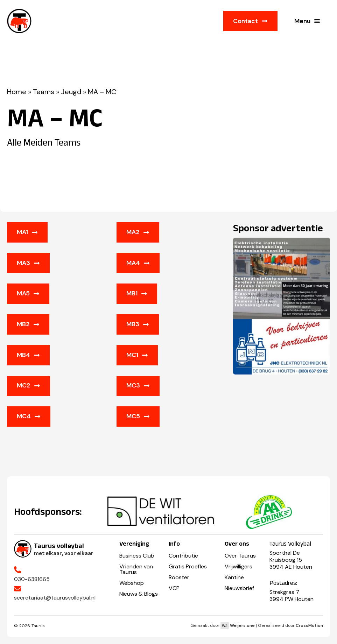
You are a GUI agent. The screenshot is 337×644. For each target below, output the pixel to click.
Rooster (179, 577)
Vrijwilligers (238, 566)
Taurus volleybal (59, 546)
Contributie (183, 556)
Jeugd (71, 92)
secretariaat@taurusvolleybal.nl (55, 598)
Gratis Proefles (188, 566)
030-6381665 (32, 579)
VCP (174, 588)
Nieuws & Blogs (139, 594)
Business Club (137, 556)
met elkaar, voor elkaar (64, 553)
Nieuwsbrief (239, 588)
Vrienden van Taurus (136, 569)
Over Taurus (240, 556)
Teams (44, 92)
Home (17, 92)
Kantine (234, 577)
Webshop (132, 583)
